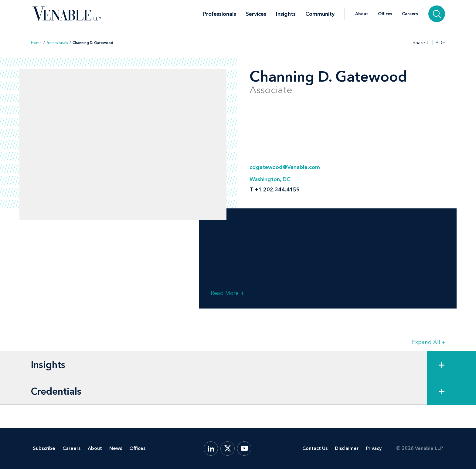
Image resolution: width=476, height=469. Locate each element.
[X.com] (228, 449)
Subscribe (44, 448)
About (362, 14)
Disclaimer (347, 448)
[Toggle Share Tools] (421, 43)
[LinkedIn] (211, 449)
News (116, 448)
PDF (440, 43)
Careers (410, 14)
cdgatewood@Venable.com (285, 167)
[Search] (437, 14)
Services (256, 14)
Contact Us (315, 448)
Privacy (374, 448)
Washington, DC (270, 179)
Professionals (220, 14)
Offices (385, 14)
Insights (286, 14)
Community (320, 14)
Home (36, 43)
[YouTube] (244, 449)
